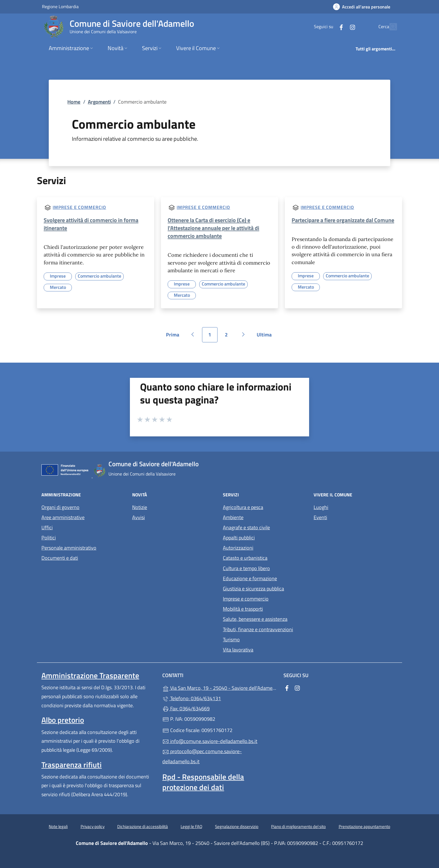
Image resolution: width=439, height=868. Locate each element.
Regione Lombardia (60, 6)
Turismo (231, 640)
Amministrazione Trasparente (90, 675)
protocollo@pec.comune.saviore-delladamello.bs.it (202, 756)
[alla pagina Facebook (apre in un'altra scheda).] (329, 27)
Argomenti (99, 102)
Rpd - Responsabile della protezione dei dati (203, 782)
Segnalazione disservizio (237, 826)
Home (74, 102)
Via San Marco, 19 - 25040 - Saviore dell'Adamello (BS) (219, 687)
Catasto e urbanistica (245, 558)
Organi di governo (60, 507)
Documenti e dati (60, 558)
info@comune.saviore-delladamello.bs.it (210, 741)
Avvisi (138, 517)
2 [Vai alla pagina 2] (229, 337)
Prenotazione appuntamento (364, 826)
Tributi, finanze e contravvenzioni (258, 629)
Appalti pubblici (239, 538)
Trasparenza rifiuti (72, 765)
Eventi (320, 517)
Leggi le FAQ (191, 826)
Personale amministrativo (69, 548)
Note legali (58, 826)
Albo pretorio (63, 720)
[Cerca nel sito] (390, 27)
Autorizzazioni (238, 548)
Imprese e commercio (79, 207)
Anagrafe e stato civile (246, 527)
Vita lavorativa (238, 650)
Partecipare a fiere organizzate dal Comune (343, 220)
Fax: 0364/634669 (186, 709)
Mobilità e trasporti (243, 609)
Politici (49, 538)
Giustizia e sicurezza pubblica (253, 589)
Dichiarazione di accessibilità (143, 826)
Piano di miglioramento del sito (298, 826)
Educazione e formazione (250, 578)
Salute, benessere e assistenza (255, 619)
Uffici (47, 527)
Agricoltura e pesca (243, 507)
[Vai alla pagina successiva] (243, 335)
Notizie (140, 507)
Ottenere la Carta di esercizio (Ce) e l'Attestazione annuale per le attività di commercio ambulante (213, 228)
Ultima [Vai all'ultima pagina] (266, 337)
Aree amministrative (63, 517)
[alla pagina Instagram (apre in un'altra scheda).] (340, 27)
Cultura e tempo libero (246, 568)
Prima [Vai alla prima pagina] (175, 337)
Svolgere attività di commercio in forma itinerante (91, 224)
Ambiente (233, 517)
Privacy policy (93, 826)
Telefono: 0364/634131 (192, 698)
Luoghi (321, 507)
